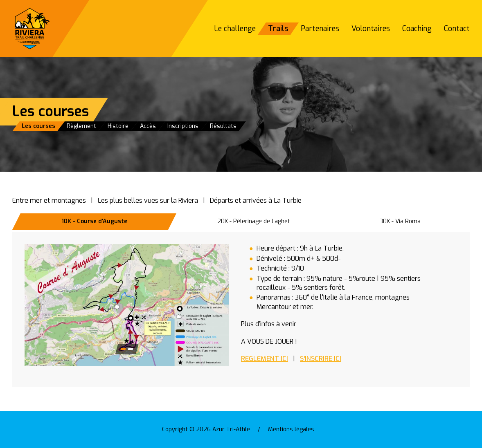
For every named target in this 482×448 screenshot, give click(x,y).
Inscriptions (183, 126)
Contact (457, 29)
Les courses (38, 126)
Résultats (223, 126)
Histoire (118, 126)
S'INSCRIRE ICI (321, 359)
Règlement (81, 126)
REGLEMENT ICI (265, 359)
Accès (148, 126)
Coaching (417, 29)
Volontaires (371, 29)
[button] (127, 305)
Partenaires (320, 29)
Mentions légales (291, 429)
